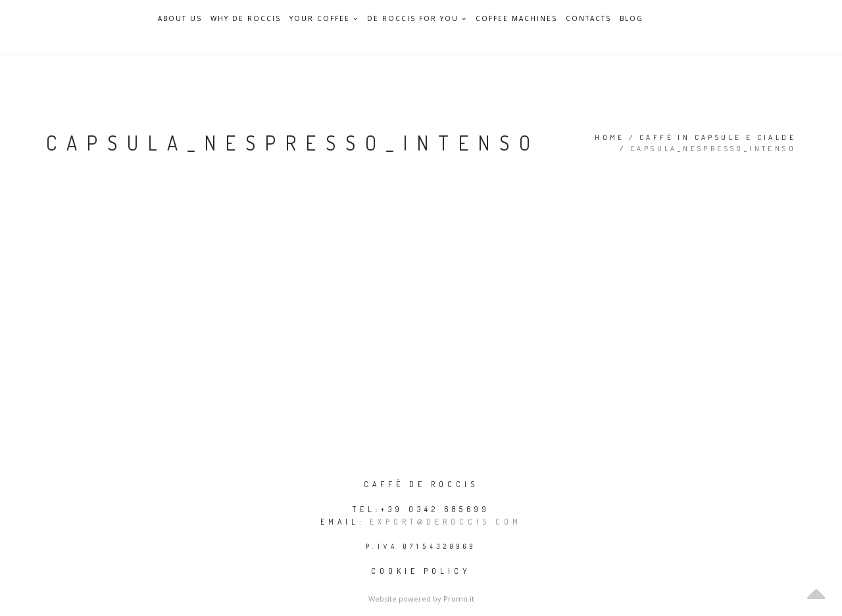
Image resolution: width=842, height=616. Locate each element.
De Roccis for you (417, 18)
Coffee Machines (516, 19)
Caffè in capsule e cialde (718, 137)
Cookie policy (421, 571)
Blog (631, 19)
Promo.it (459, 599)
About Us (180, 19)
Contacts (588, 19)
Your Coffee (324, 18)
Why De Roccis (246, 19)
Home (610, 137)
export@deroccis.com (446, 522)
